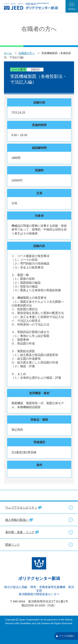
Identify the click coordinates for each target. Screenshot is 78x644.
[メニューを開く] (72, 6)
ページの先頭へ (65, 636)
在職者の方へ (27, 53)
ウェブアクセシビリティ (23, 507)
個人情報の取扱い (19, 520)
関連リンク (12, 545)
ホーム (8, 53)
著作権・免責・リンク (22, 532)
